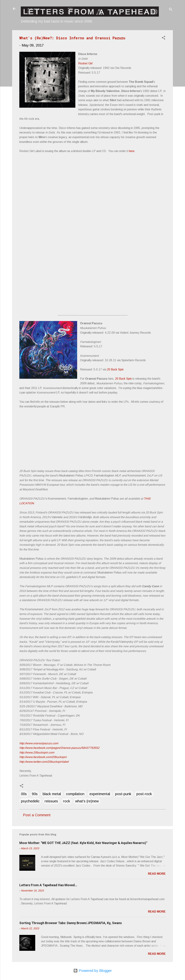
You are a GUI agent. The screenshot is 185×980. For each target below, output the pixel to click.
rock (67, 801)
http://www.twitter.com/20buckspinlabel (44, 762)
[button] (164, 38)
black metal (52, 794)
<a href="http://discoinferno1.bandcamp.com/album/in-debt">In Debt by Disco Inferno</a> (83, 237)
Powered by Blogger (93, 971)
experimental (100, 794)
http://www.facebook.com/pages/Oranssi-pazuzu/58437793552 (59, 748)
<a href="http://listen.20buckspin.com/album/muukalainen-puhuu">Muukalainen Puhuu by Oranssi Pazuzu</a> (83, 424)
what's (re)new (87, 801)
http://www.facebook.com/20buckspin (43, 757)
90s (35, 794)
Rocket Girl (85, 63)
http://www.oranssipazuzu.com (39, 743)
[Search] (171, 10)
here (132, 151)
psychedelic (30, 801)
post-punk (123, 794)
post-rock (144, 794)
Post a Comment (37, 815)
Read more (157, 874)
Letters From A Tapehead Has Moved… (48, 885)
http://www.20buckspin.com (37, 752)
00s (24, 794)
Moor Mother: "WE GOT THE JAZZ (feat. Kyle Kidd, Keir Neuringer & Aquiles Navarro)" (83, 843)
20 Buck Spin (115, 369)
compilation (75, 794)
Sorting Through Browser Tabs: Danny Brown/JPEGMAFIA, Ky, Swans (71, 923)
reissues (51, 801)
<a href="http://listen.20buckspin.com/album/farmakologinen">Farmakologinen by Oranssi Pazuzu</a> (83, 452)
